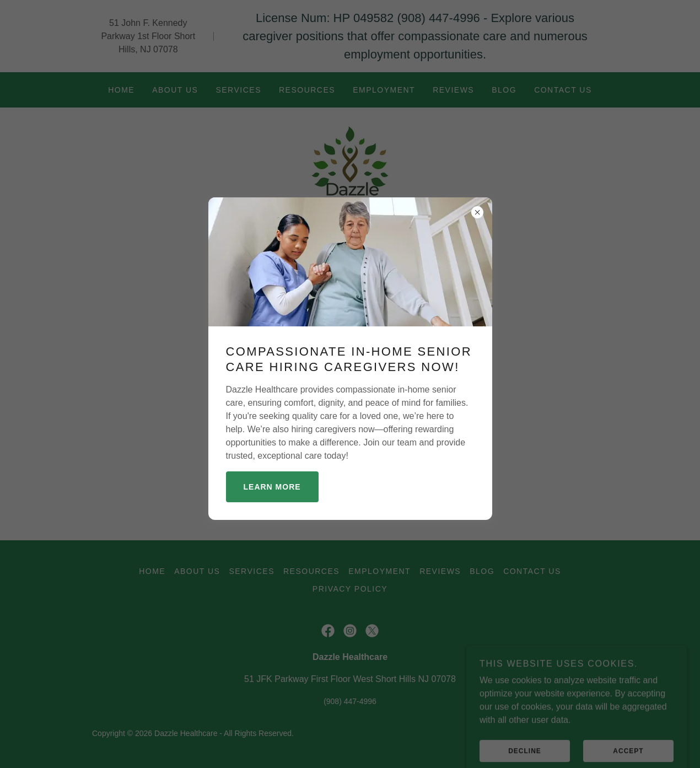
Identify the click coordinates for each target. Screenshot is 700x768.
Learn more (272, 487)
